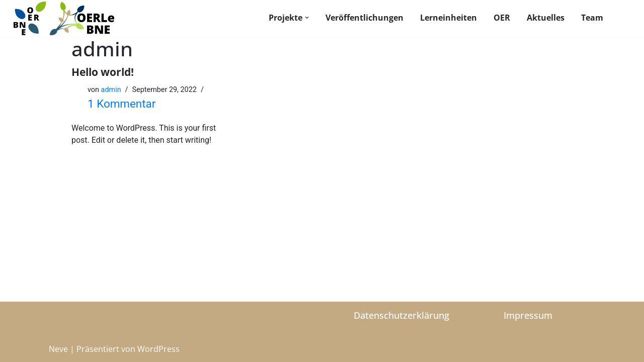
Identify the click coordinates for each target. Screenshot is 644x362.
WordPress (158, 349)
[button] (307, 18)
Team (592, 18)
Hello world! (103, 72)
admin (111, 90)
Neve (58, 349)
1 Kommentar (122, 104)
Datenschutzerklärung (401, 315)
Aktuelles (546, 18)
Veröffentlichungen (365, 18)
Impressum (528, 315)
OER (502, 18)
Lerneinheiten (449, 18)
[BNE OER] (64, 19)
